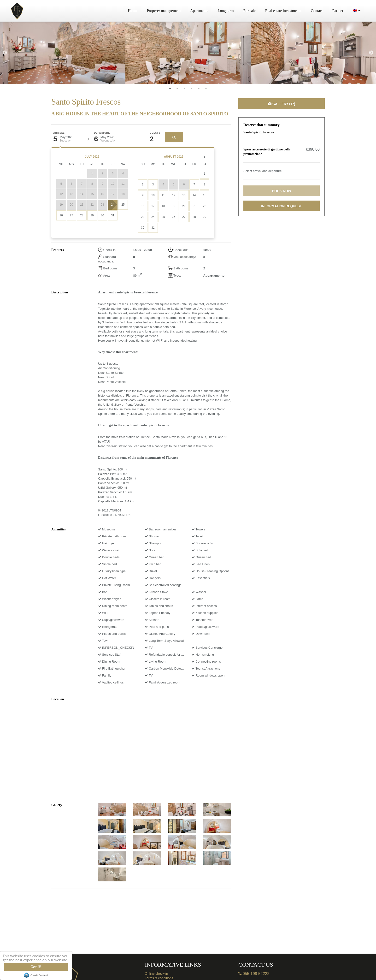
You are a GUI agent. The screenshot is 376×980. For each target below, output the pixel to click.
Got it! (36, 967)
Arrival (59, 133)
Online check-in (156, 974)
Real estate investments (283, 11)
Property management (164, 11)
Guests (155, 133)
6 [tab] (206, 89)
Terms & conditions (159, 978)
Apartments (199, 11)
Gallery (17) (282, 104)
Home (132, 11)
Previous (5, 53)
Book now (282, 191)
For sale (250, 11)
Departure (102, 133)
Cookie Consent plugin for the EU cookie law (36, 975)
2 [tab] (177, 89)
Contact (317, 11)
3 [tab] (184, 89)
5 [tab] (199, 89)
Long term (226, 11)
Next (371, 53)
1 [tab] (170, 89)
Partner (338, 11)
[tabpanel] (63, 53)
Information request (281, 206)
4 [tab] (192, 89)
